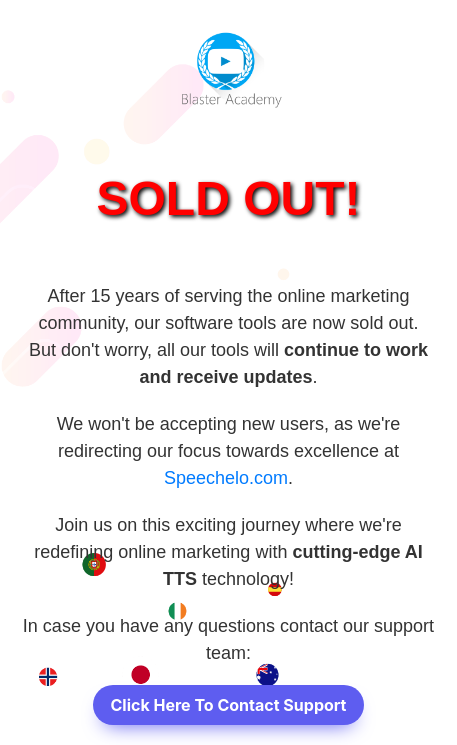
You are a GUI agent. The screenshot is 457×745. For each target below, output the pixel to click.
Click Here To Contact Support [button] (229, 705)
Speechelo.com (226, 478)
